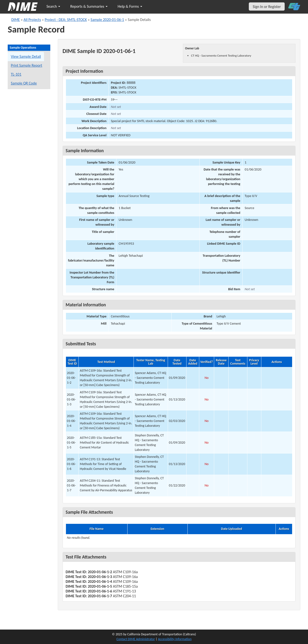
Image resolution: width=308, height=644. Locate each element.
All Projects (32, 20)
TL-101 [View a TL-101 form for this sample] (16, 74)
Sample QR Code (24, 83)
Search (53, 6)
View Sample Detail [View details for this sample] (26, 56)
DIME (16, 20)
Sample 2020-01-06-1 (107, 20)
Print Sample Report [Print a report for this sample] (26, 65)
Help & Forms (130, 6)
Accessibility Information (175, 639)
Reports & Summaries (89, 6)
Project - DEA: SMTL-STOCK (66, 20)
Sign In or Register (267, 7)
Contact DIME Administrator (136, 639)
